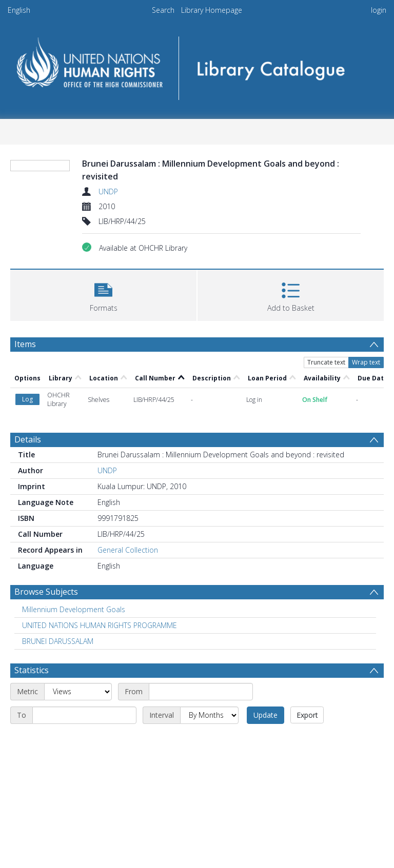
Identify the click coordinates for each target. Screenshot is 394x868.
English (19, 10)
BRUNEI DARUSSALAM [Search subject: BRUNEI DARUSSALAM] (58, 641)
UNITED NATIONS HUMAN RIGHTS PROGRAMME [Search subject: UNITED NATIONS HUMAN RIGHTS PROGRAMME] (100, 625)
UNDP (108, 191)
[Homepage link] (197, 65)
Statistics (32, 670)
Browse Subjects (46, 592)
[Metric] (78, 692)
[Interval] (209, 715)
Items (25, 344)
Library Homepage (212, 10)
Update (265, 715)
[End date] (84, 715)
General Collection (128, 550)
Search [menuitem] (163, 10)
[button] (103, 294)
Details (28, 439)
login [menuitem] (379, 10)
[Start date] (201, 692)
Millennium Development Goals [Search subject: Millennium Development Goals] (74, 609)
